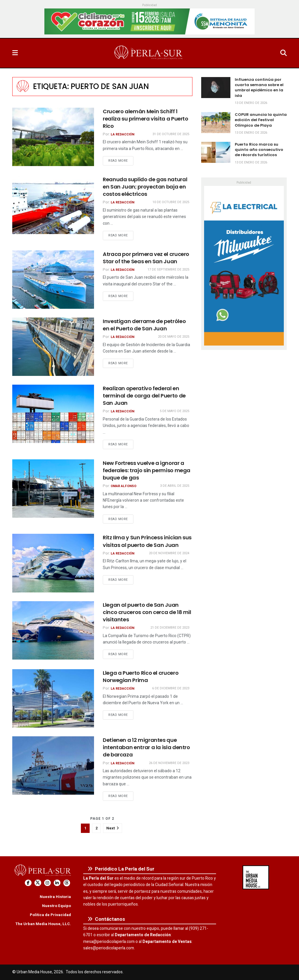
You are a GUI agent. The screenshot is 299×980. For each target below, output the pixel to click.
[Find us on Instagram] (47, 883)
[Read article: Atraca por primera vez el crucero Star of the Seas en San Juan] (53, 280)
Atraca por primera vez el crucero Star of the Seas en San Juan (146, 258)
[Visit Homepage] (149, 53)
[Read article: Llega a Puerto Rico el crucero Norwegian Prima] (53, 698)
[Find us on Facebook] (28, 883)
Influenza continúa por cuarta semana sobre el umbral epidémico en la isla (259, 88)
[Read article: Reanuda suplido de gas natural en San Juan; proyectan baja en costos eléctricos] (53, 205)
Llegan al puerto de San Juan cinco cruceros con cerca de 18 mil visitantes (147, 612)
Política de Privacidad (50, 915)
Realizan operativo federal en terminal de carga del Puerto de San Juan (144, 396)
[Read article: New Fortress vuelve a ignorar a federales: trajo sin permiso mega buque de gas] (53, 489)
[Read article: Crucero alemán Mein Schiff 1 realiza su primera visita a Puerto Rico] (53, 137)
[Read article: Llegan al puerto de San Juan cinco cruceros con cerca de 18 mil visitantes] (53, 630)
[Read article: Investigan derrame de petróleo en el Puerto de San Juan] (53, 347)
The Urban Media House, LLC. (43, 924)
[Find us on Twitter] (38, 883)
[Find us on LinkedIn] (57, 883)
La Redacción (122, 134)
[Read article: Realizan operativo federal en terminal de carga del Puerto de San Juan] (53, 414)
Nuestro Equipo (57, 906)
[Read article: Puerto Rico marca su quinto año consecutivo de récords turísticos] (216, 152)
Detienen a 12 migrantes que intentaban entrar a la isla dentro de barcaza (146, 747)
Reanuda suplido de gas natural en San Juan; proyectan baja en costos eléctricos (145, 187)
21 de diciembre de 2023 (170, 628)
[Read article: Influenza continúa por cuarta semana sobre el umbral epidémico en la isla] (216, 88)
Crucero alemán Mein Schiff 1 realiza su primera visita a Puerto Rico (146, 119)
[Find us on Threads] (67, 883)
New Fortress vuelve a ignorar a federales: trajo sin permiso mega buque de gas (147, 470)
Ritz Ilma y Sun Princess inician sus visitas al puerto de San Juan (147, 541)
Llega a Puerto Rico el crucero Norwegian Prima (141, 676)
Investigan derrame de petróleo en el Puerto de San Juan (144, 325)
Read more (121, 161)
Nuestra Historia (55, 897)
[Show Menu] (15, 53)
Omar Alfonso (124, 486)
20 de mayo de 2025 (174, 337)
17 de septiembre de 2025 (168, 270)
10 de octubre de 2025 (171, 202)
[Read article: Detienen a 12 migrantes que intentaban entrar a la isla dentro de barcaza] (53, 765)
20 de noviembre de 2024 (169, 553)
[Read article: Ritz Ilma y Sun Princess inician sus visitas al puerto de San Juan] (53, 563)
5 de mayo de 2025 (174, 411)
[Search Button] (284, 53)
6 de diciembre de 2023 (171, 688)
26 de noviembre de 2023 (169, 763)
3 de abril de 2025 (175, 486)
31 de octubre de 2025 (171, 134)
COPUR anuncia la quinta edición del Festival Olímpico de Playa (261, 120)
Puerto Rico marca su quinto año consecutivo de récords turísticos (259, 150)
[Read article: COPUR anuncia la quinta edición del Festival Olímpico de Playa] (216, 123)
